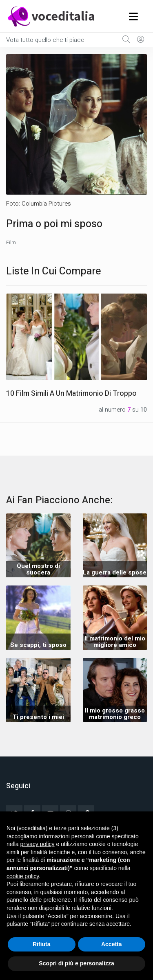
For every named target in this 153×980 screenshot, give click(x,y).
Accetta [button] (112, 944)
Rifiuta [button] (42, 944)
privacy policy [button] (37, 844)
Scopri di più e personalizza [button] (76, 963)
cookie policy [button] (23, 876)
